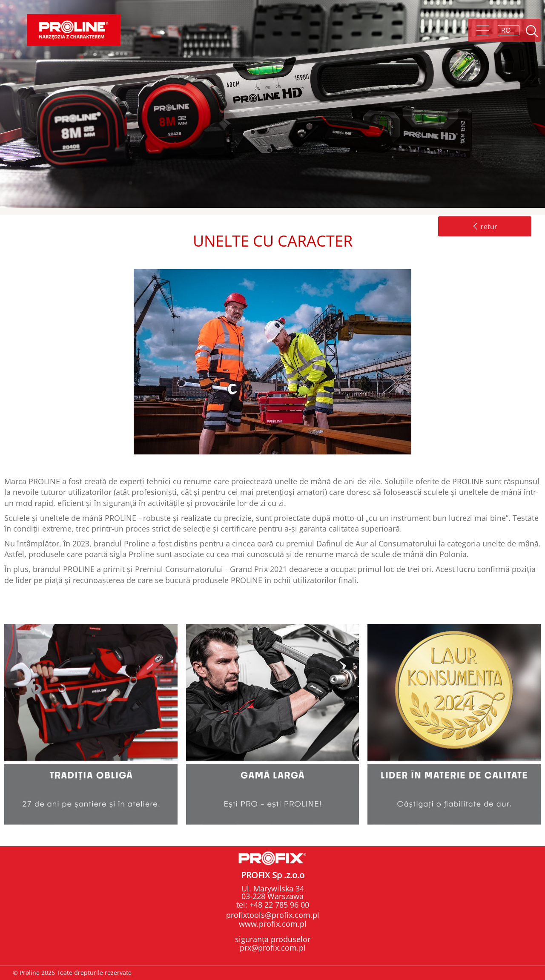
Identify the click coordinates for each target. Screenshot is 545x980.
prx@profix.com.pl (273, 948)
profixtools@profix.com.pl (273, 915)
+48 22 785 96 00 (278, 905)
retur (485, 227)
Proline (74, 30)
